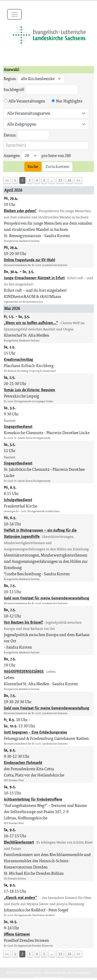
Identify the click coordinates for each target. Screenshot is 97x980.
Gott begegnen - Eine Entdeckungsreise (35, 732)
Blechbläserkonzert (19, 842)
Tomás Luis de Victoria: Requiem (29, 390)
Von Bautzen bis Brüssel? (23, 622)
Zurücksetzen (57, 166)
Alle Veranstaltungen (27, 101)
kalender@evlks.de (58, 973)
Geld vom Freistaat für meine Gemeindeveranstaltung (47, 598)
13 (60, 180)
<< (7, 180)
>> (78, 180)
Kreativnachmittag (18, 359)
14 (69, 180)
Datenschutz (43, 978)
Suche (33, 166)
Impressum (81, 973)
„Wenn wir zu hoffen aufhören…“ (31, 323)
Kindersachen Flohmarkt (23, 763)
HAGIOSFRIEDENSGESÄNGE (24, 671)
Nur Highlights (69, 101)
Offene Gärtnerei (17, 934)
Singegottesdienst (18, 426)
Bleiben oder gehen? (20, 211)
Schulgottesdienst (18, 500)
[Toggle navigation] (14, 14)
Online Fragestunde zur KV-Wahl (29, 260)
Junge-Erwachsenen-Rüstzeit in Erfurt (34, 278)
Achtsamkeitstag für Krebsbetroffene (33, 799)
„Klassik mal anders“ (20, 897)
